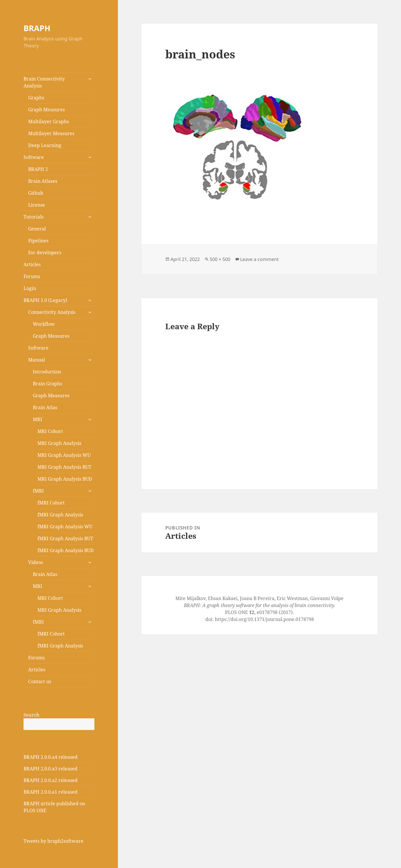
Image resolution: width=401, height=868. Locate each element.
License (37, 205)
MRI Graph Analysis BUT (64, 467)
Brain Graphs (47, 384)
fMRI (38, 491)
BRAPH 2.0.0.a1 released (51, 792)
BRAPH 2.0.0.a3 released (51, 769)
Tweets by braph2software (53, 841)
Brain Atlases (43, 181)
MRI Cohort (50, 431)
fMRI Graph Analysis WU (65, 527)
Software (34, 157)
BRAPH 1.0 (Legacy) (45, 300)
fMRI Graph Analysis (60, 515)
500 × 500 (220, 259)
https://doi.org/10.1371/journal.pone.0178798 (264, 619)
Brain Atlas (45, 407)
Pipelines (38, 241)
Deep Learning (45, 145)
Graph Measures (46, 110)
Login (30, 288)
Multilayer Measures (51, 133)
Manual (37, 360)
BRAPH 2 (38, 169)
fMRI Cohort (51, 503)
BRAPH (37, 28)
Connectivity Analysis (52, 312)
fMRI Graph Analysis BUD (66, 550)
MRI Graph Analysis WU (64, 455)
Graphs (36, 98)
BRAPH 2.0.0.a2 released (51, 780)
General (37, 229)
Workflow (44, 324)
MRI (37, 419)
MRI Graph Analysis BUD (65, 479)
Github (36, 193)
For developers (45, 253)
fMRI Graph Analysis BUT (65, 538)
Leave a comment (259, 259)
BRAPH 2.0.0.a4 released (51, 757)
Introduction (47, 372)
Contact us (40, 681)
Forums (32, 276)
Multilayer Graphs (48, 121)
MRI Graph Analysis (59, 443)
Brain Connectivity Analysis (44, 82)
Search (32, 715)
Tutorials (34, 217)
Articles (32, 264)
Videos (36, 562)
